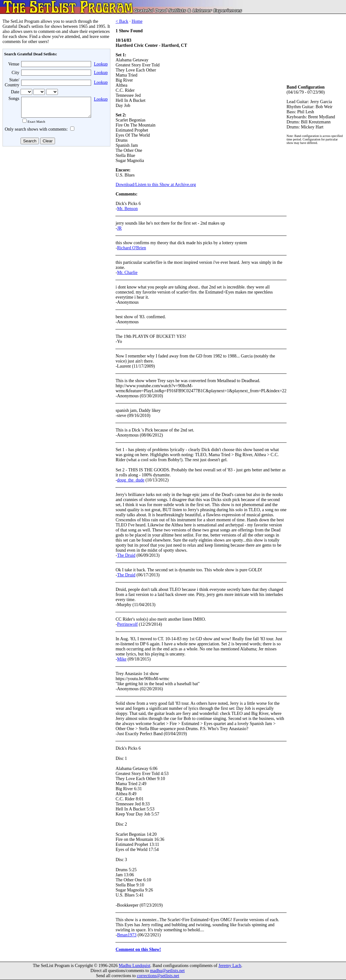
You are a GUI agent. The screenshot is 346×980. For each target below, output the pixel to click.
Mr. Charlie (127, 273)
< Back (122, 21)
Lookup (101, 64)
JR (119, 228)
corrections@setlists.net (158, 976)
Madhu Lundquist (134, 966)
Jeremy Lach (230, 966)
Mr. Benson (127, 209)
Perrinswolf (127, 624)
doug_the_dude (131, 480)
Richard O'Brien (132, 248)
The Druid (126, 555)
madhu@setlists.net (167, 971)
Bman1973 (127, 935)
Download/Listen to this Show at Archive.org (156, 185)
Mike (122, 659)
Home (137, 21)
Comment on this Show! (138, 949)
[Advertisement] (56, 199)
